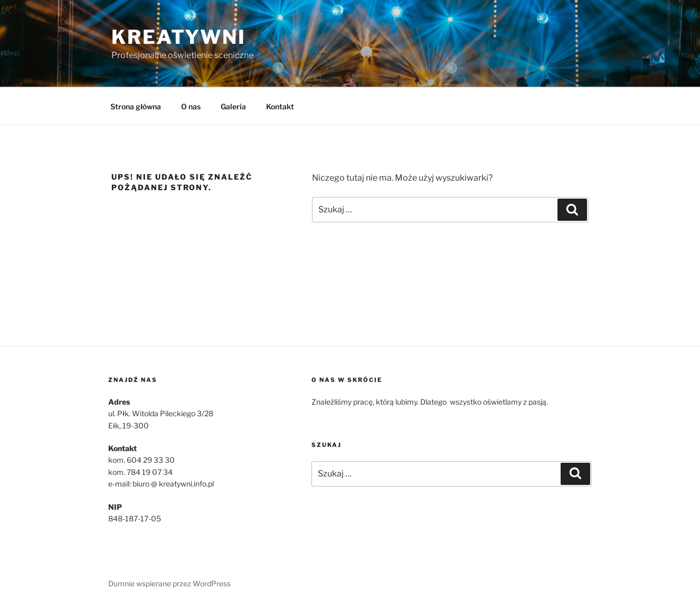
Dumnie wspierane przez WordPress (169, 583)
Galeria (233, 106)
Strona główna (136, 106)
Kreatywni (179, 37)
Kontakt (280, 106)
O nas (191, 106)
